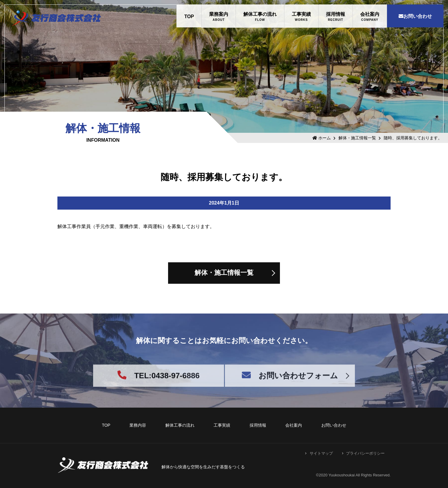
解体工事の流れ (260, 14)
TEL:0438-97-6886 (159, 381)
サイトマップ (321, 453)
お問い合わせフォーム (290, 381)
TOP (189, 17)
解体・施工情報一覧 (357, 138)
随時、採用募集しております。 (413, 138)
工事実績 (301, 14)
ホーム (322, 138)
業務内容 (138, 425)
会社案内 (370, 14)
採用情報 (336, 14)
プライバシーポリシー (365, 453)
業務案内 (219, 14)
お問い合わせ (415, 16)
